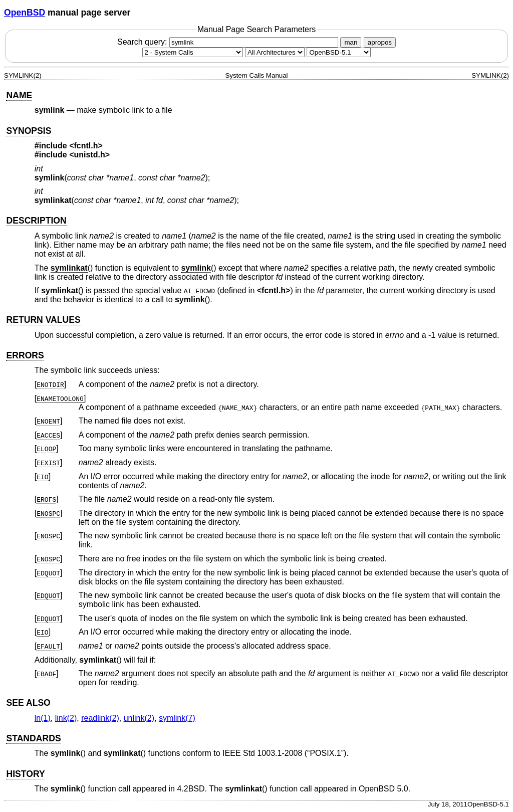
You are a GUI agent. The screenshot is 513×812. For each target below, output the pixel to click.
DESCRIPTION (36, 221)
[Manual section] (193, 52)
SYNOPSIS (29, 131)
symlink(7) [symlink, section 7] (177, 718)
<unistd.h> (89, 155)
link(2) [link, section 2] (66, 718)
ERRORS (25, 355)
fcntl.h (274, 290)
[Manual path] (339, 52)
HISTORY (25, 774)
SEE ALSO (28, 703)
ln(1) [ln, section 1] (43, 718)
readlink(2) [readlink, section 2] (100, 718)
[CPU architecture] (275, 52)
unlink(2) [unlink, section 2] (139, 718)
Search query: (229, 42)
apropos (380, 42)
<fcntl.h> (86, 146)
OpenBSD (25, 13)
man (351, 42)
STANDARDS (33, 738)
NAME (19, 95)
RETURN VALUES (43, 320)
